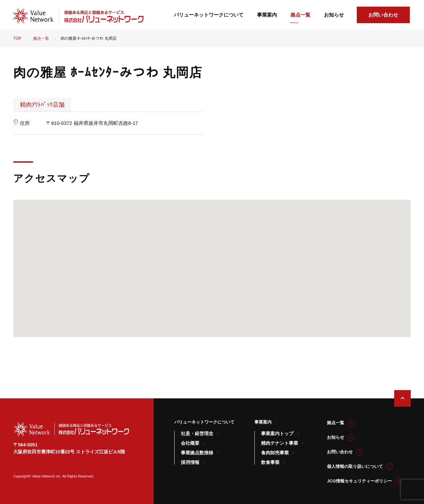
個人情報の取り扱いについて (355, 466)
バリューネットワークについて (209, 15)
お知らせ (334, 15)
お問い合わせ (383, 15)
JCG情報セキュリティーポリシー (359, 481)
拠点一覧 (300, 15)
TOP (17, 38)
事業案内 (267, 15)
